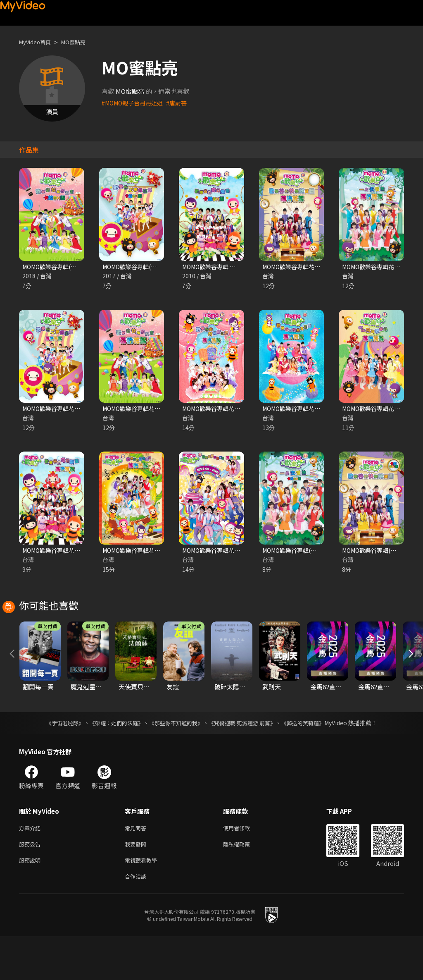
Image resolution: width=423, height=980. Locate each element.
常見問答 (137, 867)
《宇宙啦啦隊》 (57, 762)
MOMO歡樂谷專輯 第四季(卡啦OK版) (233, 267)
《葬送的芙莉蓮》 (311, 762)
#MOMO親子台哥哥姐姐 (135, 103)
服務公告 (31, 885)
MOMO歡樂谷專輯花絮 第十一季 (147, 410)
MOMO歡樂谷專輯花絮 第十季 (64, 410)
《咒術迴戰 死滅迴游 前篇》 (246, 762)
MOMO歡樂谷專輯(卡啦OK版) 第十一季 (77, 267)
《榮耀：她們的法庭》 (112, 762)
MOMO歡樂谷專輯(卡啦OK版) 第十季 (154, 267)
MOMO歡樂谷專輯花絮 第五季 (224, 552)
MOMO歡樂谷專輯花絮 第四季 (64, 552)
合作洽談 (137, 919)
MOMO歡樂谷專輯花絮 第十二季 (307, 267)
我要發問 (137, 885)
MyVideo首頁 (38, 42)
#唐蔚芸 (182, 103)
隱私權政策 (244, 885)
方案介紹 (31, 867)
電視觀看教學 (143, 902)
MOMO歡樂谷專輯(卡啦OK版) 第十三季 (317, 552)
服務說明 (31, 902)
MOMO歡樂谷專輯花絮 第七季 (224, 410)
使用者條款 (244, 867)
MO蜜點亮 (81, 42)
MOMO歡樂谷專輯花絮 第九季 (304, 410)
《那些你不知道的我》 (175, 762)
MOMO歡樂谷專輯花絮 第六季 (144, 552)
